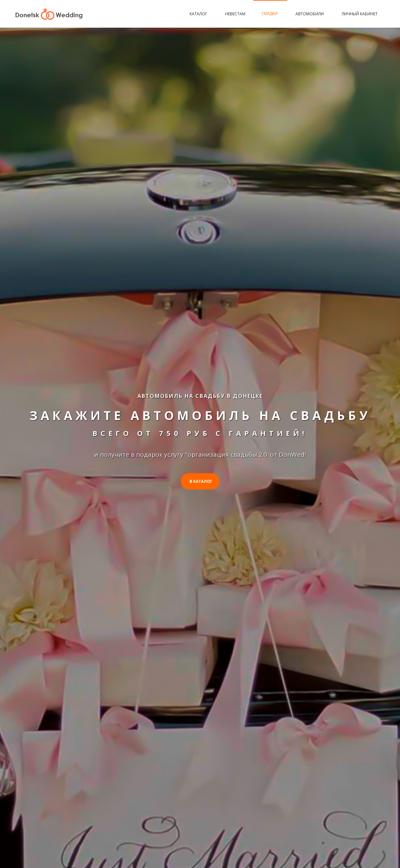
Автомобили (310, 14)
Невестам (235, 14)
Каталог (199, 14)
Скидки (270, 14)
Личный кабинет (360, 14)
